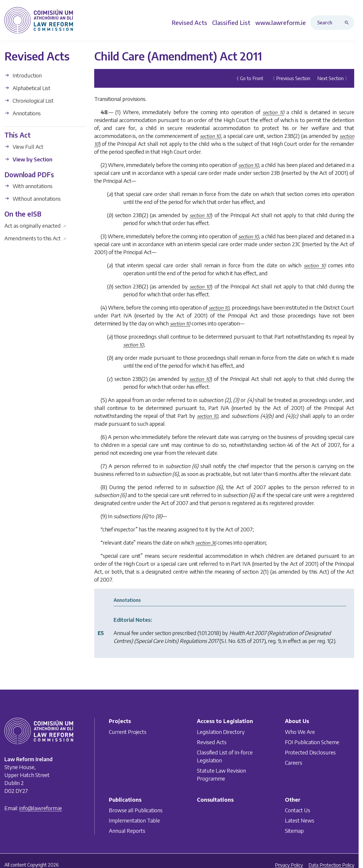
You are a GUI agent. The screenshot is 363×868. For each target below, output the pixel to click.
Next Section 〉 (333, 78)
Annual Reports (127, 831)
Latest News (300, 821)
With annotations (28, 186)
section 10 (273, 112)
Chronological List (29, 101)
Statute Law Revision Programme (221, 774)
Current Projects (128, 732)
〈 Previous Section (290, 78)
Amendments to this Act (35, 238)
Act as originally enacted (35, 225)
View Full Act (24, 146)
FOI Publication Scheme (312, 742)
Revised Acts (212, 742)
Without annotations (33, 199)
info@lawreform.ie (41, 808)
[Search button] (348, 23)
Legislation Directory (221, 732)
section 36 (206, 543)
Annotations (23, 113)
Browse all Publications (136, 810)
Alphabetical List (27, 88)
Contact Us (298, 810)
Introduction (23, 75)
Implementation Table (134, 821)
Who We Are (300, 732)
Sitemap (294, 831)
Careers (294, 763)
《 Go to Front (249, 78)
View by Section (28, 159)
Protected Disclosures (310, 752)
